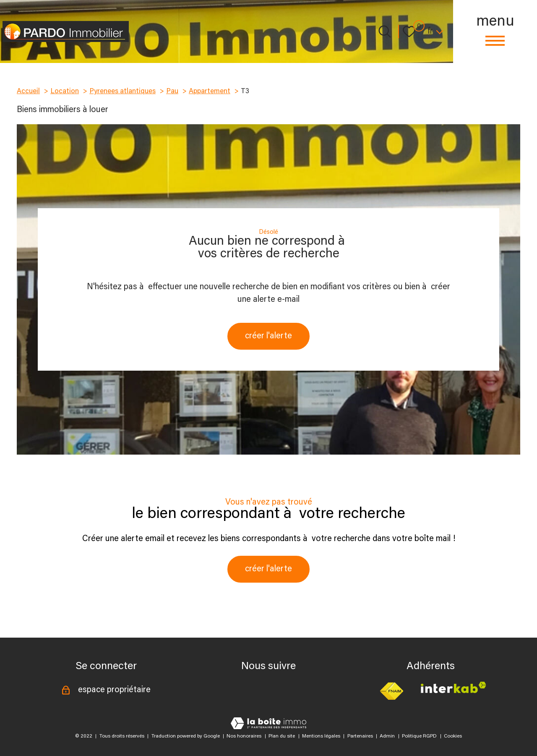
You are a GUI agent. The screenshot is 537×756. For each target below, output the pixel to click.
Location (65, 92)
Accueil (28, 92)
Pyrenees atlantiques (123, 92)
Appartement (210, 92)
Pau (172, 92)
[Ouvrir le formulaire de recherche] (385, 31)
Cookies (453, 736)
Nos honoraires (244, 736)
